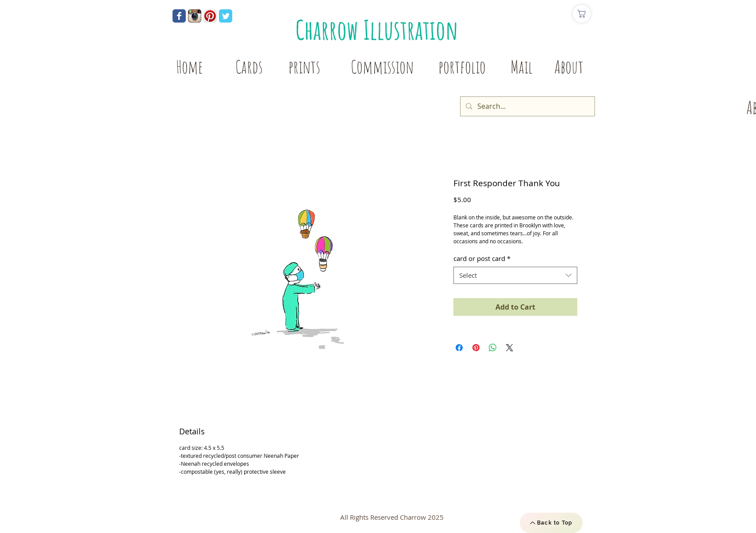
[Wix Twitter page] (226, 16)
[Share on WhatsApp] (493, 348)
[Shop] (582, 14)
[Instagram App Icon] (195, 16)
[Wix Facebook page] (179, 16)
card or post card (482, 258)
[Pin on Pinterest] (476, 348)
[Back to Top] (551, 523)
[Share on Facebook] (459, 348)
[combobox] (515, 275)
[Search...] (527, 106)
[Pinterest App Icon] (210, 16)
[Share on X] (510, 348)
